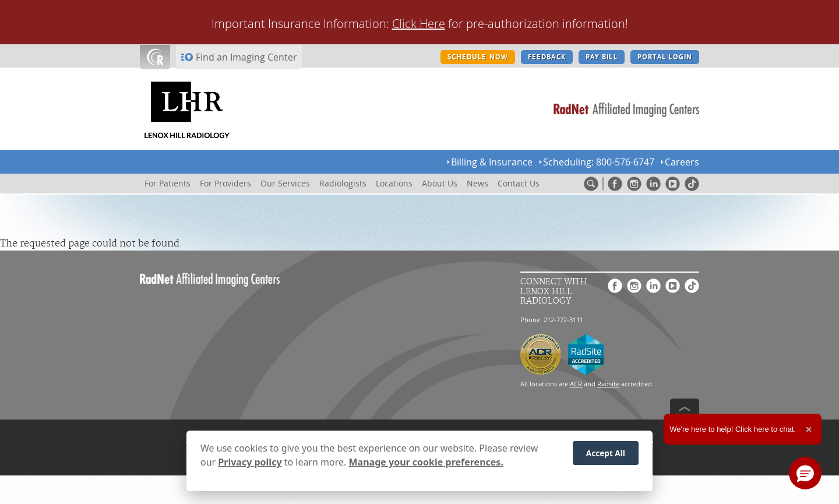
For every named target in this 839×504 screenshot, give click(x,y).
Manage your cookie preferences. (426, 464)
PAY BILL (602, 57)
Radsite (608, 384)
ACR (576, 384)
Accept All (606, 455)
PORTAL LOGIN (665, 57)
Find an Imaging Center (246, 57)
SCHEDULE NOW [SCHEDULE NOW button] (478, 57)
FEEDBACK (547, 57)
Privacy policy (250, 464)
